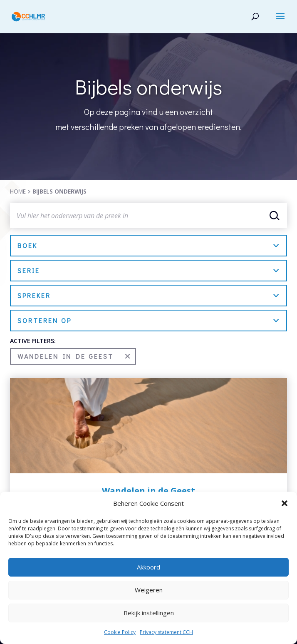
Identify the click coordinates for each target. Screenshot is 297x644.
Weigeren (149, 590)
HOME (18, 191)
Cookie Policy (120, 632)
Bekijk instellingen (149, 613)
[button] (285, 503)
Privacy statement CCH (166, 632)
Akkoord (148, 567)
